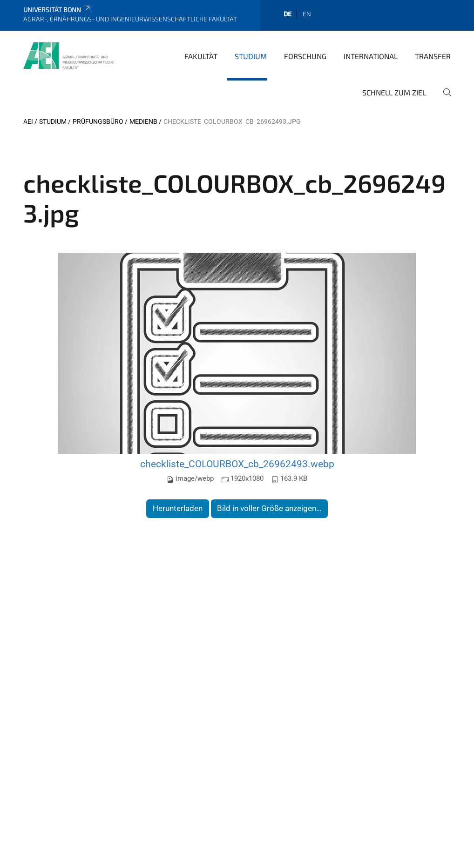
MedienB (143, 121)
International (371, 56)
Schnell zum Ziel (394, 92)
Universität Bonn (58, 10)
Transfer (433, 56)
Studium (251, 56)
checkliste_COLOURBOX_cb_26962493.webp (237, 464)
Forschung (305, 56)
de (288, 14)
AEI (28, 121)
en (307, 14)
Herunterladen (178, 508)
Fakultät (201, 56)
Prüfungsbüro (98, 121)
